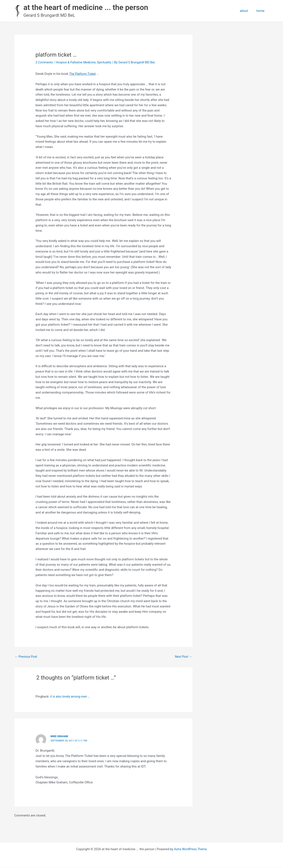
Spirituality (107, 62)
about (247, 11)
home (262, 11)
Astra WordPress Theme (191, 849)
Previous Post (27, 657)
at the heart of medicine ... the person (86, 8)
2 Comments (45, 62)
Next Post (183, 657)
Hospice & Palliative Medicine (77, 62)
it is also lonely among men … (71, 697)
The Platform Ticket (83, 74)
